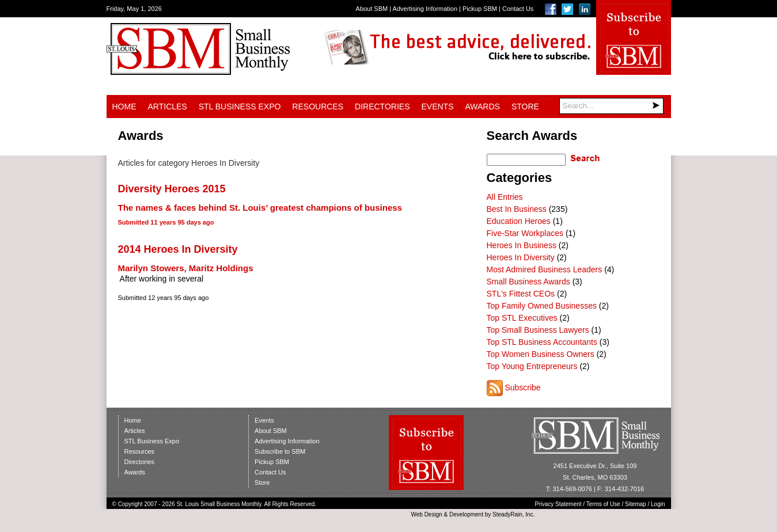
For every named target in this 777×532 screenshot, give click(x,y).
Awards (483, 107)
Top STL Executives (522, 318)
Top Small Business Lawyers (538, 330)
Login (658, 504)
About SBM (372, 9)
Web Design (426, 514)
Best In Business (517, 209)
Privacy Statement (558, 504)
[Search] (611, 106)
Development (466, 514)
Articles (168, 107)
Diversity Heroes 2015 (172, 189)
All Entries (505, 197)
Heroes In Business (522, 245)
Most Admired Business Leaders (545, 269)
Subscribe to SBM (280, 451)
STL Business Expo (240, 107)
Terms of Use (603, 504)
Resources (318, 107)
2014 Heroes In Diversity (178, 249)
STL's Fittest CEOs (521, 294)
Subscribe (522, 387)
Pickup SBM (480, 9)
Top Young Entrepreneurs (532, 366)
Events (437, 107)
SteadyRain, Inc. (513, 514)
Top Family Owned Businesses (542, 306)
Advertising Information (425, 9)
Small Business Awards (528, 282)
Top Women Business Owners (541, 354)
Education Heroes (519, 221)
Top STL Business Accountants (542, 342)
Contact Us (518, 9)
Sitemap (636, 504)
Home (124, 107)
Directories (382, 107)
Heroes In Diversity (521, 257)
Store (525, 107)
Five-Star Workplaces (525, 233)
